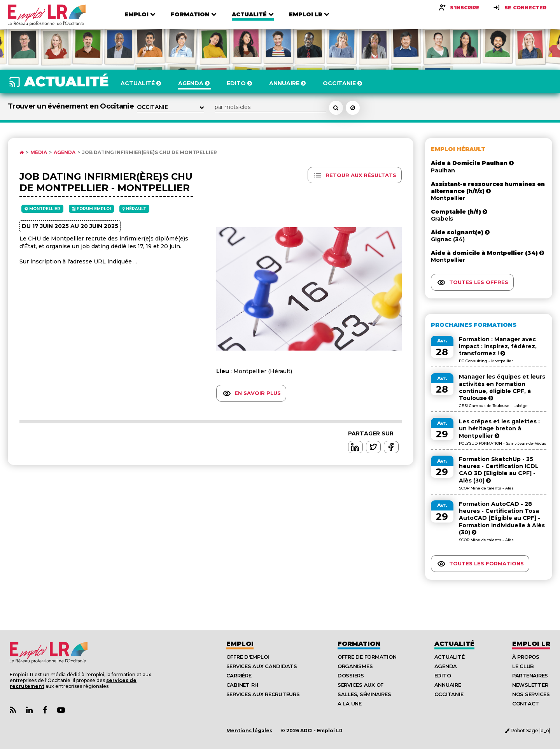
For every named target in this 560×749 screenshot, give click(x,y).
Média (39, 153)
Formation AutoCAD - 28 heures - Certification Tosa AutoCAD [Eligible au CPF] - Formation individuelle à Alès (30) (502, 518)
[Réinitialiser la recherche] (353, 108)
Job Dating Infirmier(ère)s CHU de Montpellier (150, 153)
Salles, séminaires (364, 694)
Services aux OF (360, 685)
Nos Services (531, 694)
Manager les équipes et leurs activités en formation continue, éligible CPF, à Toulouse (502, 387)
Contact (526, 703)
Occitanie (449, 694)
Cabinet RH (242, 685)
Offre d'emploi (248, 657)
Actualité (454, 644)
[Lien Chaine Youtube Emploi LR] (61, 710)
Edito (443, 675)
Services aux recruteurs (263, 694)
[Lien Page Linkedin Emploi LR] (29, 710)
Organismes (355, 666)
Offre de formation (367, 657)
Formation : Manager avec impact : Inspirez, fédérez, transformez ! (498, 346)
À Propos (526, 657)
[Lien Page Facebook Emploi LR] (45, 710)
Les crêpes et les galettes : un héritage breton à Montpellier (499, 428)
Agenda (65, 153)
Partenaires (530, 675)
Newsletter (530, 685)
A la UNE (350, 703)
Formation (359, 644)
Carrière (239, 675)
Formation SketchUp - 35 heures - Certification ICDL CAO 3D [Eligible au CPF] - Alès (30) (499, 470)
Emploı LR (531, 644)
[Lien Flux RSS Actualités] (13, 710)
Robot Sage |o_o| (528, 731)
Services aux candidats (262, 666)
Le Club (523, 666)
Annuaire (448, 685)
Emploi (240, 644)
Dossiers (351, 675)
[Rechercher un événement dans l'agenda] (336, 108)
